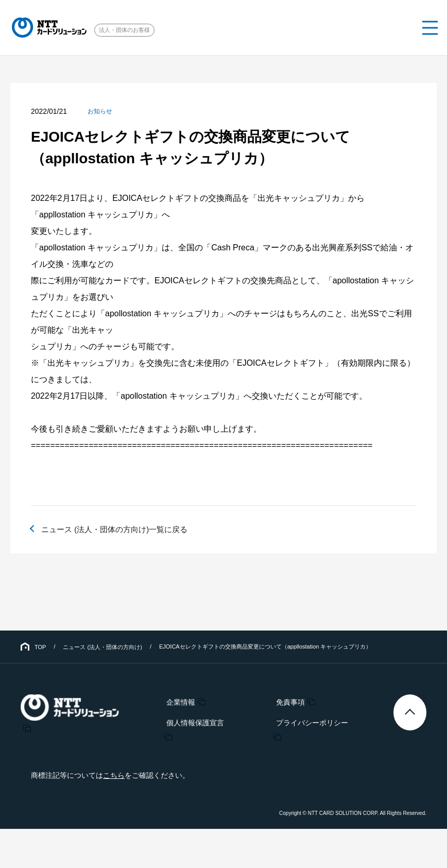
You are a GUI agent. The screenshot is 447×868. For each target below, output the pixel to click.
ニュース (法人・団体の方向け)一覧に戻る (119, 529)
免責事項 (286, 702)
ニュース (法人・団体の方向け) (102, 647)
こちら (114, 775)
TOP (40, 647)
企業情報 (181, 702)
